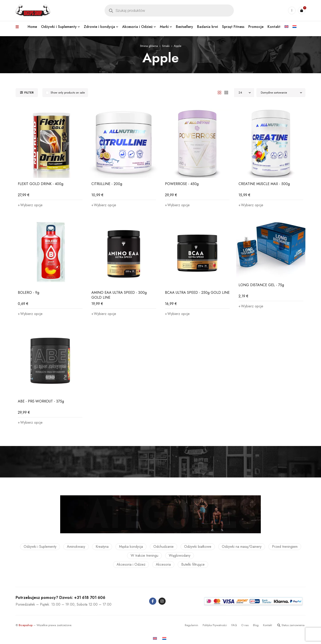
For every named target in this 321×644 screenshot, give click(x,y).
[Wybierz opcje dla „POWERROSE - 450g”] (177, 205)
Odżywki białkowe (198, 547)
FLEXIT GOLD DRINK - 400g (41, 184)
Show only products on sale (68, 93)
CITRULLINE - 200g (107, 184)
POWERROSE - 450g (182, 184)
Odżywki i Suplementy (40, 547)
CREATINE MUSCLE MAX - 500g (264, 184)
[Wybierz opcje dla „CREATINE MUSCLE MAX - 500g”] (251, 205)
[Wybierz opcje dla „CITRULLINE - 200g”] (104, 205)
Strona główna (149, 46)
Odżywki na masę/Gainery (242, 547)
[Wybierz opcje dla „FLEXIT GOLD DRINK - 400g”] (30, 205)
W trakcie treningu (144, 555)
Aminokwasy (76, 547)
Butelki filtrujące (193, 564)
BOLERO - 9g (29, 293)
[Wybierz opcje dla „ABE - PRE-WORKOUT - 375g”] (30, 423)
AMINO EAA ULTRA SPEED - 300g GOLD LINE (119, 295)
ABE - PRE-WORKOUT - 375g (41, 401)
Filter (29, 93)
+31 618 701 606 (90, 598)
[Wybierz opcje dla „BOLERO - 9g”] (30, 314)
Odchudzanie (164, 547)
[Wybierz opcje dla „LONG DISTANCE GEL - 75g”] (251, 306)
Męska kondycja (131, 547)
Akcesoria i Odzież (131, 564)
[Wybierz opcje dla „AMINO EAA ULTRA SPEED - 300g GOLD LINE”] (104, 314)
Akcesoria (163, 564)
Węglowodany (180, 555)
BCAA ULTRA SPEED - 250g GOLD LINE (197, 293)
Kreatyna (102, 547)
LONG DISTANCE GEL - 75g (261, 285)
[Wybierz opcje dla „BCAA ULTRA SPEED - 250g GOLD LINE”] (177, 314)
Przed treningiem (285, 547)
